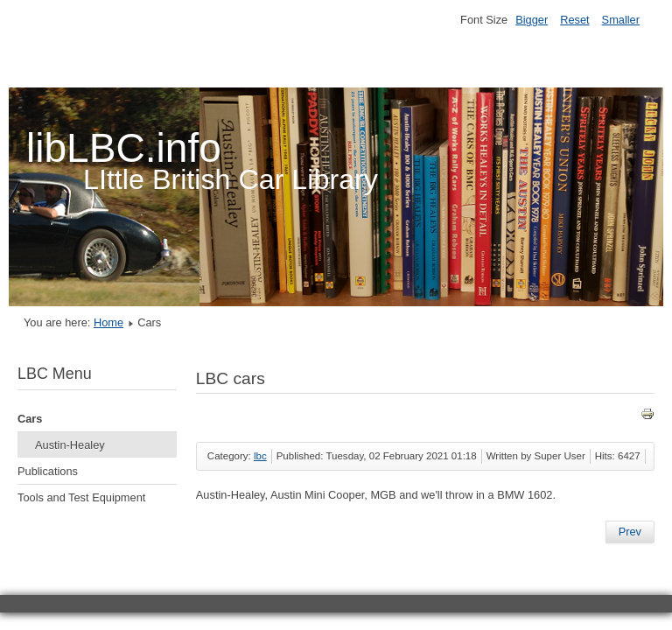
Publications (48, 471)
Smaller (621, 20)
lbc (260, 456)
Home (108, 322)
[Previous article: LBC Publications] (630, 532)
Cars (30, 419)
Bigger (532, 20)
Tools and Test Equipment (81, 497)
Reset (574, 20)
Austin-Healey (70, 445)
